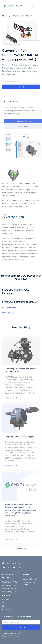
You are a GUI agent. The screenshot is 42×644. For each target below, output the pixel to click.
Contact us (6, 609)
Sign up (21, 87)
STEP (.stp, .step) (9, 308)
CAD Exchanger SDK (9, 589)
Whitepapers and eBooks (29, 584)
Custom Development (10, 585)
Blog (4, 606)
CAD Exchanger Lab (9, 592)
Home (5, 16)
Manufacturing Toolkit (10, 582)
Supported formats (30, 579)
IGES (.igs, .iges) (9, 313)
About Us (6, 603)
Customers (6, 600)
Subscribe (21, 627)
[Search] (33, 6)
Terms (16, 636)
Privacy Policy (7, 636)
